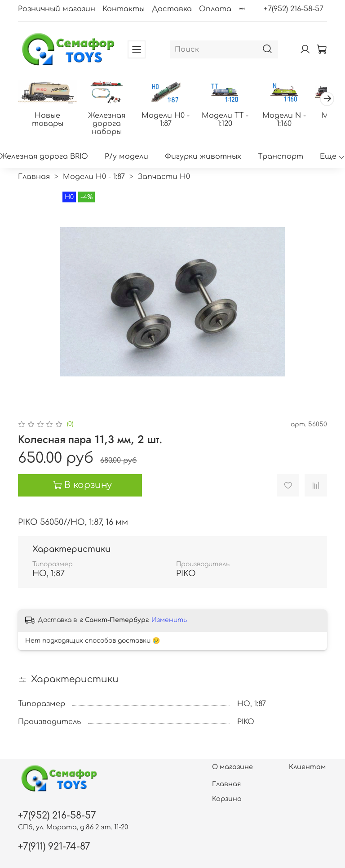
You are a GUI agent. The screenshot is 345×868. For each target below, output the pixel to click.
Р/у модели (126, 157)
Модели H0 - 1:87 (167, 119)
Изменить (169, 620)
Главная (34, 177)
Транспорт (281, 157)
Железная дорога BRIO (44, 157)
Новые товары (49, 119)
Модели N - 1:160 (284, 119)
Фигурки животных (203, 157)
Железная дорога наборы (108, 123)
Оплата (215, 9)
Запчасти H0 (164, 177)
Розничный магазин (57, 9)
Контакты (124, 9)
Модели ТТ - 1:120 (226, 119)
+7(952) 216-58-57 (294, 9)
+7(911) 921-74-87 (54, 847)
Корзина (227, 799)
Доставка (172, 9)
